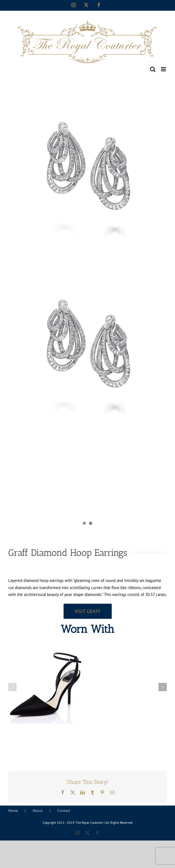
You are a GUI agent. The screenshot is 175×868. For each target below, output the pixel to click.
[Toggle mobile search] (153, 69)
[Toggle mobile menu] (164, 69)
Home (13, 811)
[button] (12, 687)
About (38, 811)
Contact (64, 811)
